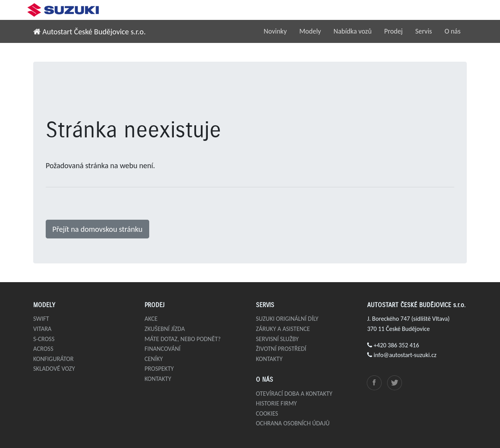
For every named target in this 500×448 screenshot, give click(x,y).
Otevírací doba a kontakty (294, 394)
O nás (453, 31)
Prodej (393, 31)
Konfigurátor (54, 359)
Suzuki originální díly (287, 319)
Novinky (275, 31)
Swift (41, 319)
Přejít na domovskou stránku (97, 229)
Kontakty (158, 379)
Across (43, 349)
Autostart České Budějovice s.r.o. (89, 32)
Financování (162, 349)
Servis (424, 31)
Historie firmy (276, 403)
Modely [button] (310, 31)
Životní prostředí (281, 349)
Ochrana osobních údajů (293, 423)
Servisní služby (277, 339)
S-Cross (44, 339)
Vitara (42, 329)
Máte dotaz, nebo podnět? (183, 339)
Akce (151, 319)
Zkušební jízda (165, 329)
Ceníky (154, 359)
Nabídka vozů (353, 31)
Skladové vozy (54, 369)
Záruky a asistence (283, 329)
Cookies (267, 413)
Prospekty (159, 369)
